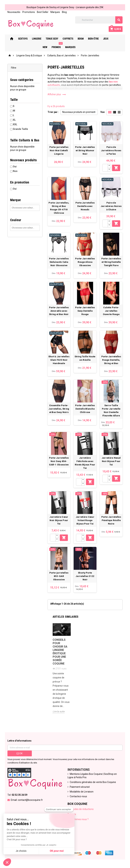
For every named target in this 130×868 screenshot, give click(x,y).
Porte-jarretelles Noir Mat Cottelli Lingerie (59, 150)
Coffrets (69, 39)
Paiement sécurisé (80, 787)
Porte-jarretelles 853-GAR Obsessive (59, 576)
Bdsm (82, 39)
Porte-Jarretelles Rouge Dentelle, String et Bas (111, 360)
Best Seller (43, 12)
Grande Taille (20, 129)
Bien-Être (95, 39)
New (117, 39)
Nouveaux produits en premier (78, 112)
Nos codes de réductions (81, 809)
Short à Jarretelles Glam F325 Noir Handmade (59, 360)
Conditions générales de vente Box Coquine (93, 782)
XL (14, 120)
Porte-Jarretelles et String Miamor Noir (85, 150)
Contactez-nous (78, 796)
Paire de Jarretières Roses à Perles (111, 150)
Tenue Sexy (53, 39)
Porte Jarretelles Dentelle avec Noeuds (85, 206)
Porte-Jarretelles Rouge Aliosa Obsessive (85, 262)
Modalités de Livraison (82, 792)
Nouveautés (14, 12)
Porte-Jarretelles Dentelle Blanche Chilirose (85, 409)
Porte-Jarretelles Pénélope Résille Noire (111, 520)
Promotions (29, 12)
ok (20, 753)
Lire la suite (59, 712)
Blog (64, 12)
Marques (55, 12)
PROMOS (58, 46)
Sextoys (24, 39)
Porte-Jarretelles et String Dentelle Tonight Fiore (111, 262)
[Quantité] (105, 168)
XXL (15, 124)
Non (15, 171)
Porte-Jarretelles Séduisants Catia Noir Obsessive (59, 262)
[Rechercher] (99, 20)
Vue (102, 112)
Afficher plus (57, 94)
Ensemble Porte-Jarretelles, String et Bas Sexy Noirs (59, 409)
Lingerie (38, 39)
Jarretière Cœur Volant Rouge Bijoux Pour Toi (85, 520)
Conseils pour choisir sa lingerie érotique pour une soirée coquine (60, 652)
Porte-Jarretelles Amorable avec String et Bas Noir (59, 311)
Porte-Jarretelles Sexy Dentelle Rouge (85, 311)
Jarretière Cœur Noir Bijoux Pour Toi (59, 520)
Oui (15, 167)
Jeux (107, 39)
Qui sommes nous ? (78, 819)
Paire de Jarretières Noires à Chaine (111, 206)
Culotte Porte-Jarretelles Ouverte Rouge (111, 311)
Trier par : (53, 112)
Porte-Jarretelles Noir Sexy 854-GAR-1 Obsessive (59, 461)
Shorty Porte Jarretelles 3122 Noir (85, 576)
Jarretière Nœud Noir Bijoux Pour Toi (111, 461)
